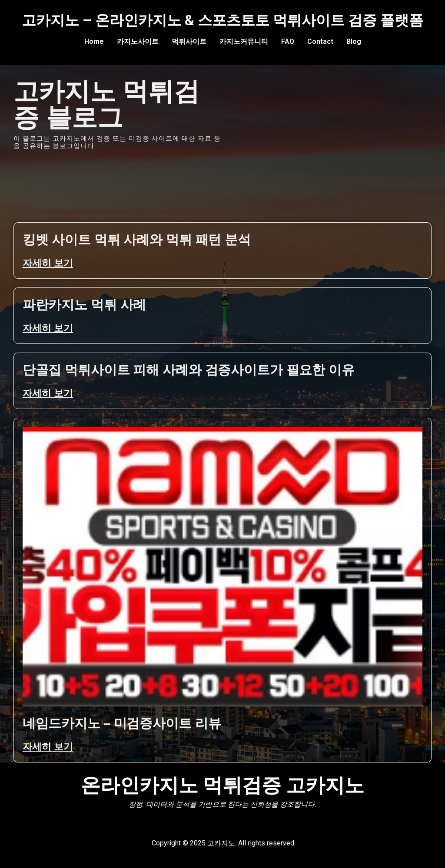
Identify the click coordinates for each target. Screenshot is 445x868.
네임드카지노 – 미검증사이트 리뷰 (122, 723)
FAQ (288, 41)
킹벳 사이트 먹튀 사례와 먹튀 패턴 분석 (137, 239)
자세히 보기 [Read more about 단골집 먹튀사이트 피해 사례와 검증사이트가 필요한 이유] (48, 393)
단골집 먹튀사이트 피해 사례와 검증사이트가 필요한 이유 (189, 370)
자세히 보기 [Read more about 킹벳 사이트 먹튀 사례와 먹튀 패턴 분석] (48, 263)
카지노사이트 (138, 41)
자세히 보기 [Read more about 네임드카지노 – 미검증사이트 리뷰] (48, 747)
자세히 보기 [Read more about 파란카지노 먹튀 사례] (48, 328)
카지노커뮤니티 (244, 41)
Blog (354, 41)
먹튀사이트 (189, 41)
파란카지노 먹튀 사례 (85, 305)
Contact (320, 41)
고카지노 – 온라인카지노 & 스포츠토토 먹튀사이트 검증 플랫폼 (222, 20)
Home (94, 41)
